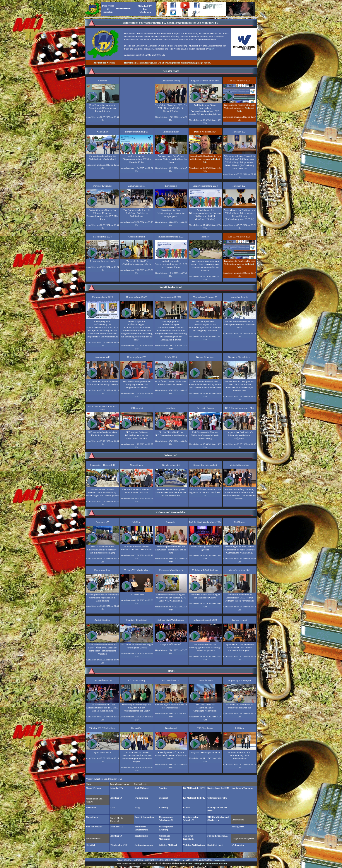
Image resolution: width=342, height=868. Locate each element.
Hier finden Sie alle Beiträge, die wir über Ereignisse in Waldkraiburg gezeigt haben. (167, 63)
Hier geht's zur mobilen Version (211, 863)
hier (211, 49)
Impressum (220, 860)
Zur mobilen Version (104, 63)
